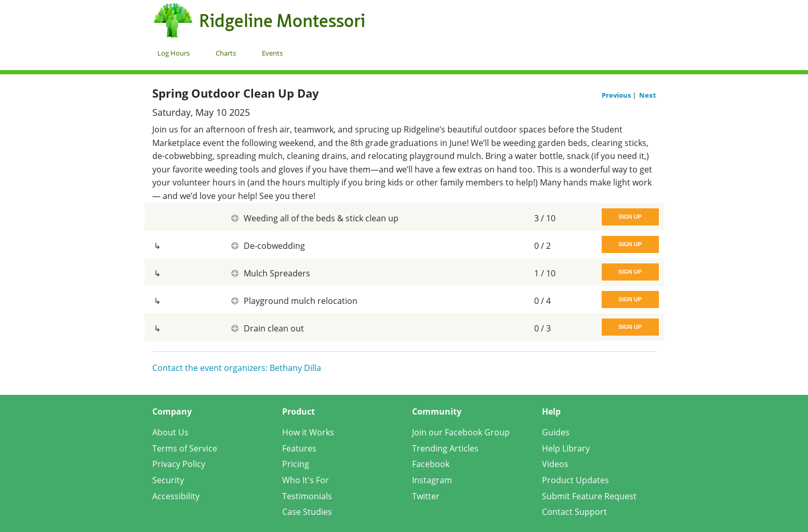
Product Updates (575, 480)
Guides (556, 432)
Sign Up (630, 217)
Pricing (296, 464)
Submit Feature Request (589, 496)
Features (299, 448)
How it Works (308, 432)
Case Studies (307, 512)
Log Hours (174, 53)
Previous (617, 95)
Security (168, 480)
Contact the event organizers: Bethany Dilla (237, 368)
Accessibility (176, 496)
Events (272, 53)
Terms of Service (185, 448)
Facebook (431, 464)
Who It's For (306, 480)
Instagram (432, 480)
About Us (170, 432)
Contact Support (574, 512)
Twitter (426, 496)
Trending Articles (445, 448)
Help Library (566, 448)
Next (648, 95)
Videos (555, 464)
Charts (226, 53)
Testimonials (307, 496)
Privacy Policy (179, 464)
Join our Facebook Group (461, 432)
